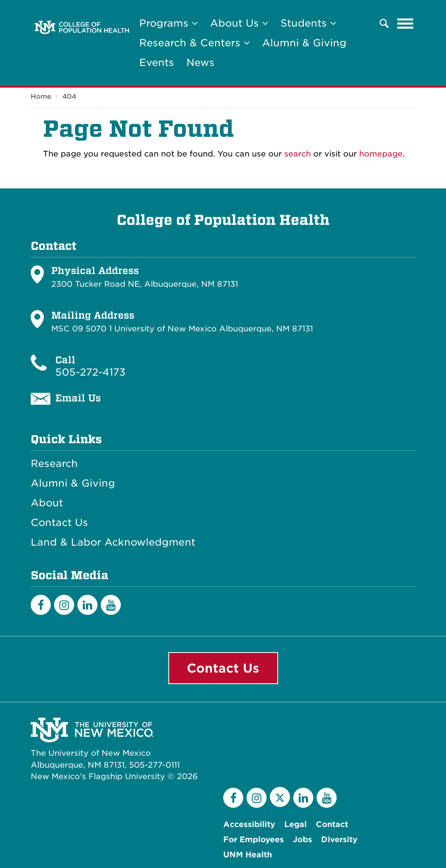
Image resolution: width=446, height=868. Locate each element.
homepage (381, 154)
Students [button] (308, 23)
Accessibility (249, 824)
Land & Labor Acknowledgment (113, 542)
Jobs (302, 840)
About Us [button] (239, 23)
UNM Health (248, 855)
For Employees (254, 840)
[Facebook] (41, 605)
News (200, 62)
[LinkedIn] (87, 605)
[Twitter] (280, 797)
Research (54, 464)
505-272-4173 (91, 372)
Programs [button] (169, 23)
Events (157, 62)
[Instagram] (64, 605)
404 (69, 96)
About (47, 503)
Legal (295, 824)
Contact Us (59, 523)
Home (41, 96)
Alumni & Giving (304, 43)
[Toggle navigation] (405, 23)
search (298, 154)
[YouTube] (111, 605)
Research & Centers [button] (195, 43)
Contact (332, 824)
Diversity (339, 840)
